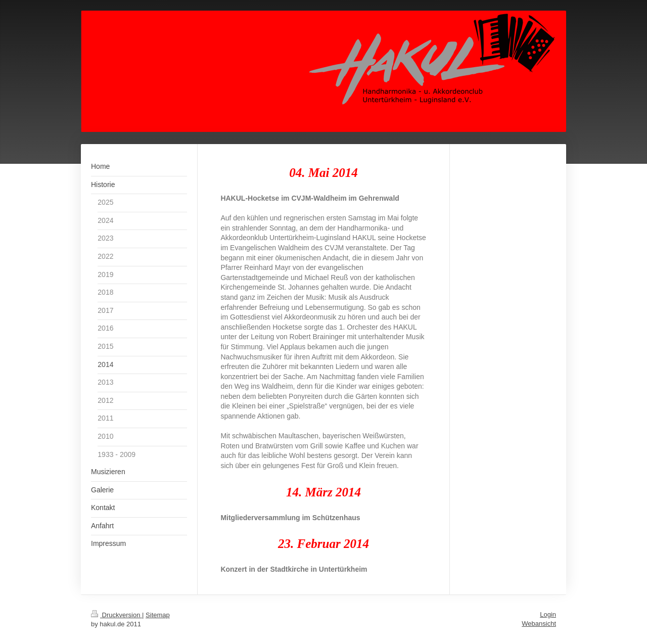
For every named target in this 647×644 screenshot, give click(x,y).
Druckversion (117, 615)
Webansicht (539, 624)
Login (548, 614)
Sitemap (158, 615)
